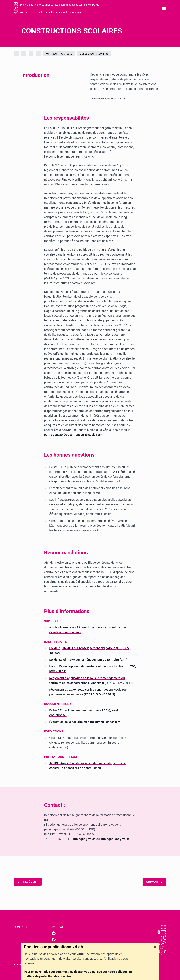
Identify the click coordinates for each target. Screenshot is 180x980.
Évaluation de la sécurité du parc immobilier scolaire (85, 722)
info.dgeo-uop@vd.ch (115, 839)
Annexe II (98, 683)
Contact (21, 927)
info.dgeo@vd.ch (84, 839)
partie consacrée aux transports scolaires (72, 435)
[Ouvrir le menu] (164, 8)
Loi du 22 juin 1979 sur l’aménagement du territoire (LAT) (88, 660)
